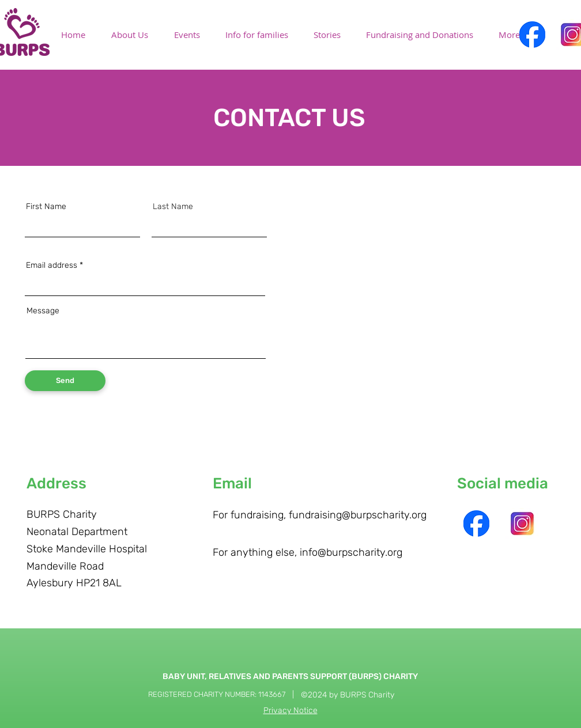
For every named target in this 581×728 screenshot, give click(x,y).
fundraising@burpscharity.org (358, 515)
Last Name (173, 207)
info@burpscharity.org (351, 552)
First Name (46, 207)
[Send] (65, 381)
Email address (52, 266)
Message (43, 311)
